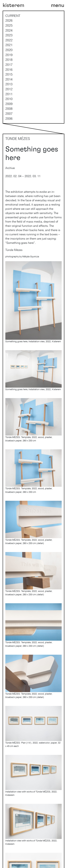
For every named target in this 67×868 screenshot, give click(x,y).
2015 (9, 74)
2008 (9, 109)
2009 (9, 104)
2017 (9, 65)
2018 (9, 60)
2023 (9, 35)
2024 (9, 30)
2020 (9, 50)
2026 (9, 20)
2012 (9, 89)
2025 (9, 25)
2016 (9, 70)
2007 (9, 113)
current (13, 16)
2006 (9, 118)
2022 (9, 40)
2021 (9, 45)
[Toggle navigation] (58, 5)
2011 (9, 94)
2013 (9, 84)
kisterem (13, 5)
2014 (9, 79)
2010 (9, 99)
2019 (9, 55)
